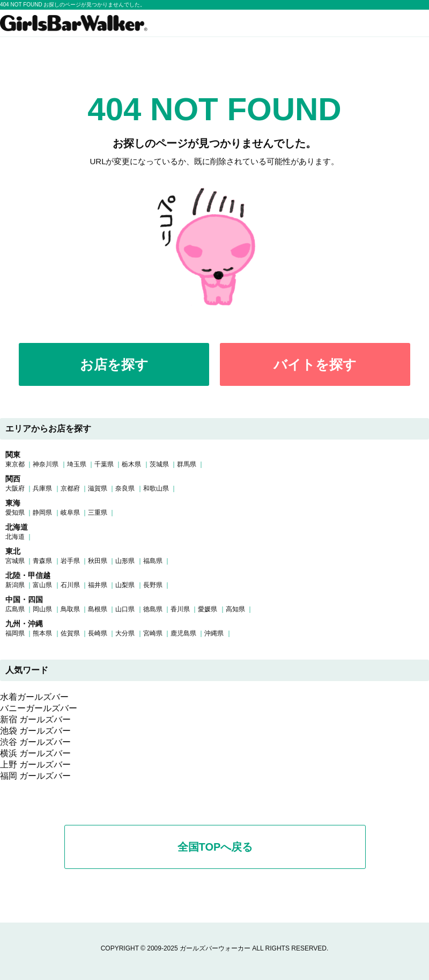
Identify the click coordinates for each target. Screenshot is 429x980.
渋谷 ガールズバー (35, 742)
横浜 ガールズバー (35, 753)
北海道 (15, 537)
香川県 (180, 609)
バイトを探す (315, 364)
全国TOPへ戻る (215, 847)
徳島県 (153, 609)
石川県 (70, 585)
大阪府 (15, 488)
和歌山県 (156, 488)
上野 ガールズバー (35, 765)
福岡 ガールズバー (35, 776)
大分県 (125, 633)
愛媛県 (208, 609)
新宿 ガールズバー (35, 719)
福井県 (98, 585)
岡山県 (42, 609)
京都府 (70, 488)
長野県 (153, 585)
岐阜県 (70, 513)
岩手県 (70, 561)
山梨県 (125, 585)
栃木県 (131, 464)
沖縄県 (214, 633)
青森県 (42, 561)
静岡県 (42, 513)
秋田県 (98, 561)
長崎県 (98, 633)
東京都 (15, 464)
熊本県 (42, 633)
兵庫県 (42, 488)
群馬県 (187, 464)
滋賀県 (98, 488)
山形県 (125, 561)
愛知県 (15, 513)
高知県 (235, 609)
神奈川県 (46, 464)
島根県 (98, 609)
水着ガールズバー (34, 697)
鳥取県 (70, 609)
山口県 (125, 609)
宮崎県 (153, 633)
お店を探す (114, 364)
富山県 (42, 585)
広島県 (15, 609)
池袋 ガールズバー (35, 731)
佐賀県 (70, 633)
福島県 (153, 561)
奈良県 (125, 488)
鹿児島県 (183, 633)
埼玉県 (77, 464)
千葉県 (104, 464)
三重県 (98, 513)
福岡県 (15, 633)
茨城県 (159, 464)
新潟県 (15, 585)
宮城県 (15, 561)
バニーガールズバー (39, 708)
